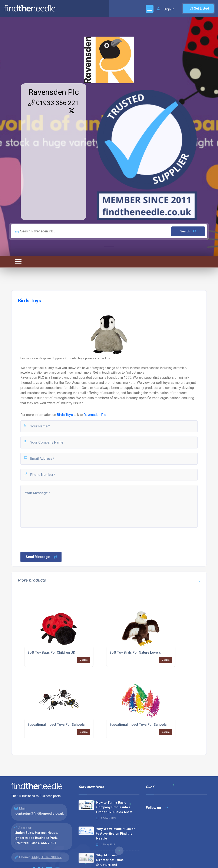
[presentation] (52, 539)
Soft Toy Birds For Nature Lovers (135, 652)
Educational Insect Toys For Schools (56, 725)
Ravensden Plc (54, 92)
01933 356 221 (53, 103)
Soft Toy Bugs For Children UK (51, 652)
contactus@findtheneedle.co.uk (39, 814)
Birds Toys (65, 415)
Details (84, 660)
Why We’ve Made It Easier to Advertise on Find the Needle (115, 834)
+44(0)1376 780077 (47, 857)
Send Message (42, 557)
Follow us (157, 808)
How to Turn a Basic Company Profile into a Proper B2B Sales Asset (114, 807)
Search (188, 231)
